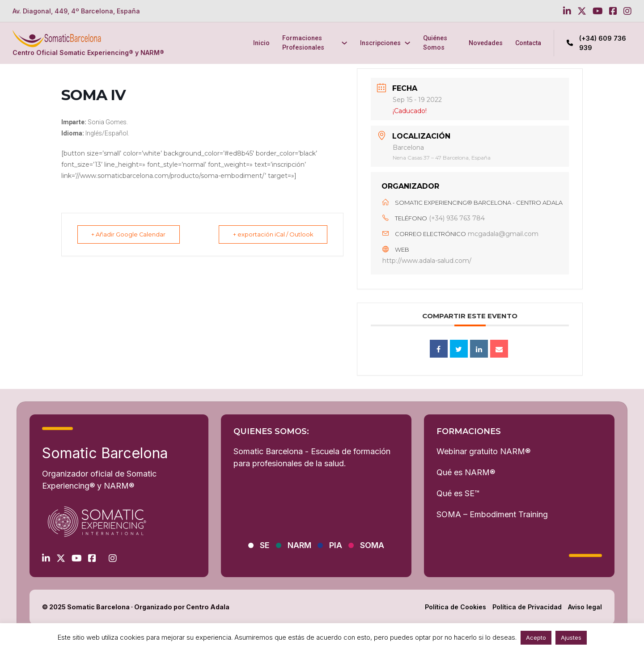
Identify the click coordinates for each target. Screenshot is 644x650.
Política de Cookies (455, 607)
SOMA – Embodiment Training (492, 514)
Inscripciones (380, 43)
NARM (299, 545)
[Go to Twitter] (582, 11)
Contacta (528, 43)
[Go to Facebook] (613, 11)
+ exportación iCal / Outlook (271, 234)
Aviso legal (585, 607)
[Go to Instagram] (627, 11)
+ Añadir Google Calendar (130, 234)
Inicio (261, 43)
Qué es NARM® (466, 472)
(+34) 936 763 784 (457, 218)
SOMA (372, 545)
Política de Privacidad (527, 607)
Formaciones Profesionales (303, 43)
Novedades (486, 43)
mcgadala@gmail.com (503, 234)
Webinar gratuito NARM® (483, 451)
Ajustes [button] (571, 637)
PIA (336, 545)
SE (265, 545)
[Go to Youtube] (598, 11)
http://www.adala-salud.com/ (427, 261)
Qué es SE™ (458, 493)
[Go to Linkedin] (567, 11)
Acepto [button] (536, 637)
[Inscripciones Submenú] (407, 43)
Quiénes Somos (435, 43)
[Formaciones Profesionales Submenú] (344, 43)
